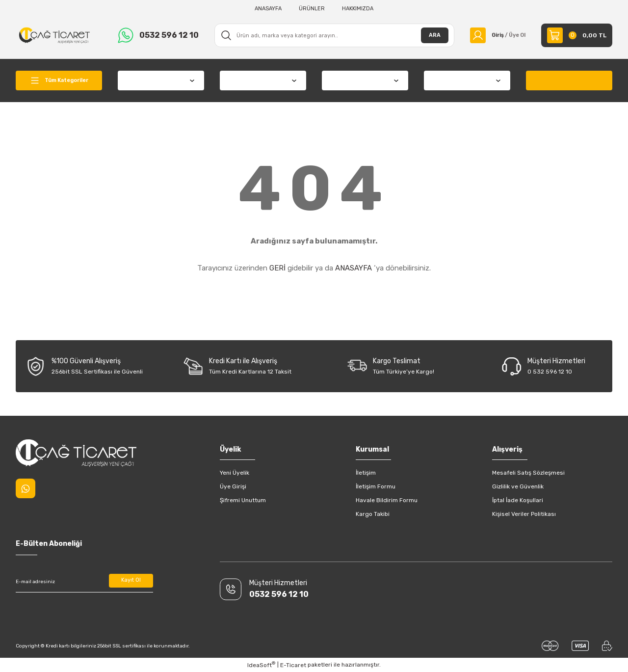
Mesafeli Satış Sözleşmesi (528, 473)
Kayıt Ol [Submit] (131, 582)
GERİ (277, 268)
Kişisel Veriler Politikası (524, 514)
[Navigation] (59, 81)
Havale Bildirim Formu (387, 500)
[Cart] (577, 35)
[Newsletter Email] (84, 582)
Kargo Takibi (373, 514)
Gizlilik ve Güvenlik (518, 486)
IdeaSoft (261, 665)
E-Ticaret (293, 665)
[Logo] (54, 35)
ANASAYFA (353, 268)
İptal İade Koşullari (518, 500)
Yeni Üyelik (235, 473)
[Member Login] (495, 35)
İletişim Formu (376, 486)
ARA (429, 35)
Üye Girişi (233, 486)
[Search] (331, 35)
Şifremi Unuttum (243, 500)
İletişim (366, 473)
